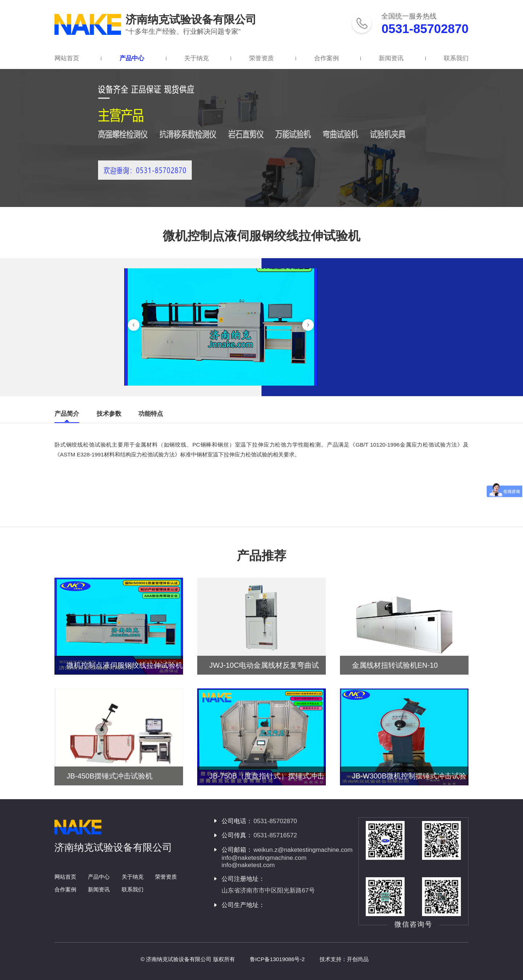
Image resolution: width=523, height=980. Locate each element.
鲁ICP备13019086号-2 (277, 959)
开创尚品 (358, 959)
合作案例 (327, 58)
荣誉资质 (261, 58)
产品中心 (132, 58)
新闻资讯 (391, 58)
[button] (134, 325)
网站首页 (67, 58)
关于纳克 (196, 58)
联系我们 (456, 58)
